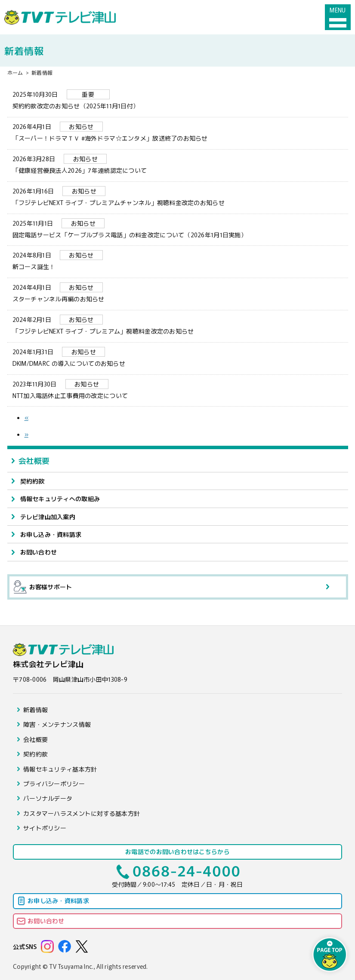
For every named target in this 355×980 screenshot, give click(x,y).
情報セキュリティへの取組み (60, 499)
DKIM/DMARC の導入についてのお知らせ (178, 357)
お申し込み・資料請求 (51, 534)
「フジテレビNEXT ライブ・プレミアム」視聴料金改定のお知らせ (178, 325)
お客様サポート (43, 587)
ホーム (15, 72)
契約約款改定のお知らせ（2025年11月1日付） (178, 100)
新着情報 (35, 710)
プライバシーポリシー (54, 784)
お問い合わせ (39, 552)
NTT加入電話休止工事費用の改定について (178, 389)
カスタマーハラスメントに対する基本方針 (82, 813)
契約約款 (32, 481)
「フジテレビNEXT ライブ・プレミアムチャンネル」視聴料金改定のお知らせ (178, 196)
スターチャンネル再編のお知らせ (178, 293)
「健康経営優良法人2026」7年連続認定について (178, 164)
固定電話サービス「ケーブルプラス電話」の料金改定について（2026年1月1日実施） (178, 229)
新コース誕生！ (178, 260)
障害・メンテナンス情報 (57, 724)
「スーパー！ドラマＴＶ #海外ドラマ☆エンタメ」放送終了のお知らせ (178, 132)
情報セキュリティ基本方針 (60, 769)
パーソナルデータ (48, 798)
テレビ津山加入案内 (48, 517)
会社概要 (34, 460)
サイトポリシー (45, 828)
